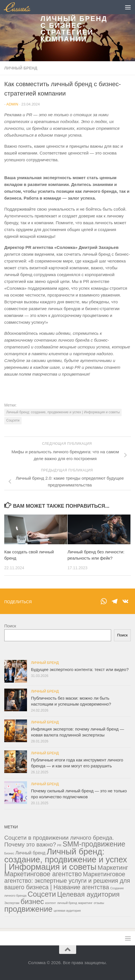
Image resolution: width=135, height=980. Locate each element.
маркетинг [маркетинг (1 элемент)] (85, 903)
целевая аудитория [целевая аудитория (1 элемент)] (67, 911)
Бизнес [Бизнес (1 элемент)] (9, 853)
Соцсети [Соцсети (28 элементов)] (42, 894)
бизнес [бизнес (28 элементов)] (32, 901)
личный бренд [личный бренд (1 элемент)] (67, 903)
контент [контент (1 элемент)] (51, 903)
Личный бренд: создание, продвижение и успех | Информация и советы (63, 412)
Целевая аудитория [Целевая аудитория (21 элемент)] (88, 894)
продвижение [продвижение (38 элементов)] (28, 909)
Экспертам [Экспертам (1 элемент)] (12, 903)
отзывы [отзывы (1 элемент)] (99, 903)
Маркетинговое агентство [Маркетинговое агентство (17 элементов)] (43, 874)
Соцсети (13, 420)
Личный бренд (21, 68)
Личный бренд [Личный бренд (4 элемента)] (30, 853)
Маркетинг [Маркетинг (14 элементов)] (113, 868)
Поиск (10, 626)
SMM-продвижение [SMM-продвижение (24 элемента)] (94, 844)
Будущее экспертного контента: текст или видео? (80, 669)
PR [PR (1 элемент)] (59, 845)
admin (12, 104)
